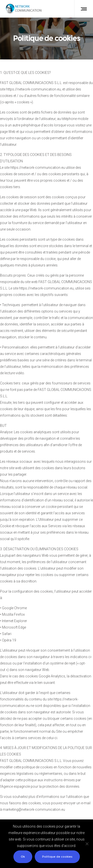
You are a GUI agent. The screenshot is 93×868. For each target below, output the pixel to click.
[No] (87, 844)
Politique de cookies (57, 857)
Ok (23, 857)
